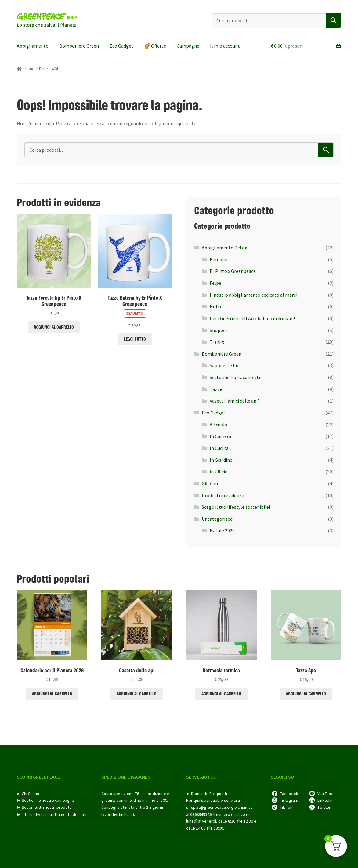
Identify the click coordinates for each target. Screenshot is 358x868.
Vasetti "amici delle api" (235, 401)
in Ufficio (219, 472)
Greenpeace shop (47, 20)
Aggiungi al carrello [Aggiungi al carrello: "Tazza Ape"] (306, 694)
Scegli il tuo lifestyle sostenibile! (236, 507)
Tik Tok (286, 807)
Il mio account (225, 46)
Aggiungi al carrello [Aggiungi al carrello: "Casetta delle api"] (137, 694)
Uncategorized (217, 519)
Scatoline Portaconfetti (235, 377)
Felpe (215, 283)
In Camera (220, 436)
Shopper (219, 330)
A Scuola (218, 425)
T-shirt (217, 342)
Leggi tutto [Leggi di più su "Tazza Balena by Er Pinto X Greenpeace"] (135, 339)
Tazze (216, 389)
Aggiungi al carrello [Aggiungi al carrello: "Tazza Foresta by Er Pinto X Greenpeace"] (54, 327)
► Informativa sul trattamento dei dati (52, 814)
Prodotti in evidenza (223, 495)
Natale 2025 (222, 530)
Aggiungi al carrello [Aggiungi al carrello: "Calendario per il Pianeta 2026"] (52, 694)
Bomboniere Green (79, 46)
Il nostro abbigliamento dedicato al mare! (253, 295)
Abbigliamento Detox (224, 248)
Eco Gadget (121, 46)
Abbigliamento (33, 46)
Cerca (334, 20)
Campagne (188, 46)
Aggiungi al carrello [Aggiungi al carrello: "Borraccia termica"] (221, 694)
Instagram (289, 800)
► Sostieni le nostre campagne (46, 800)
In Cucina (219, 448)
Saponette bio (225, 365)
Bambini (219, 259)
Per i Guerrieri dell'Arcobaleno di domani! (252, 318)
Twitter (324, 807)
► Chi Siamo (28, 794)
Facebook (289, 794)
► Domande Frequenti (207, 794)
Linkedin (325, 800)
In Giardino (221, 460)
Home (29, 69)
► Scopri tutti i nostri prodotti (44, 807)
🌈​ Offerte (155, 46)
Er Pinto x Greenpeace (233, 271)
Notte (216, 306)
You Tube (325, 794)
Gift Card (211, 483)
